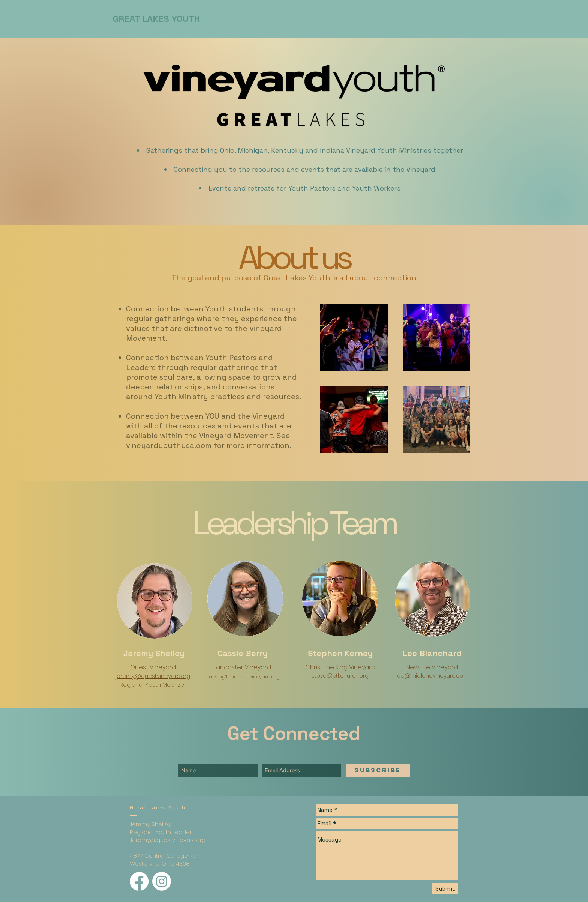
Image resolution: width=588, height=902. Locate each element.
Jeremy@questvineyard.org (168, 840)
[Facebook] (139, 881)
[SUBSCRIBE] (378, 770)
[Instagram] (162, 881)
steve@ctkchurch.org (340, 676)
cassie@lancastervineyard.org (243, 677)
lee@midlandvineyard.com (432, 676)
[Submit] (445, 889)
